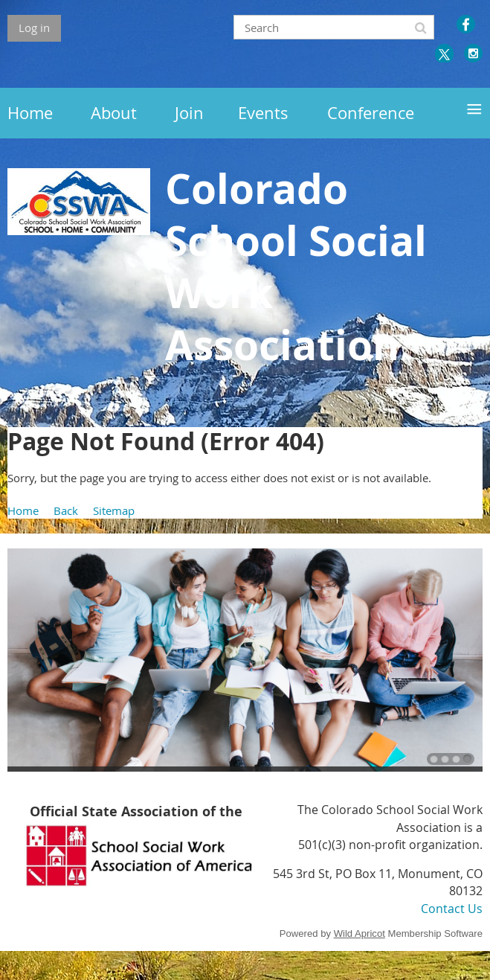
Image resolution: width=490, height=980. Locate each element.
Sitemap (114, 510)
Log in (34, 28)
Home (23, 510)
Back (66, 510)
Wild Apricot (360, 933)
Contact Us (452, 909)
